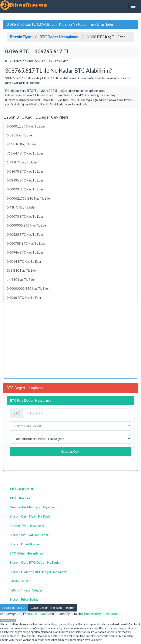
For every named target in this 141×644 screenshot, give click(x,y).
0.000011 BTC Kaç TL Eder (26, 126)
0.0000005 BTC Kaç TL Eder (27, 225)
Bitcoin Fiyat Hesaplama (27, 526)
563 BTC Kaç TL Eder (22, 270)
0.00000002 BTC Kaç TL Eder (28, 288)
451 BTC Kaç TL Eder (22, 144)
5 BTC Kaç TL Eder (20, 135)
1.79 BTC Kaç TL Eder (22, 162)
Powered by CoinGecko (100, 614)
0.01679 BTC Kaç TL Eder (25, 171)
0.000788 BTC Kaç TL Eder (26, 243)
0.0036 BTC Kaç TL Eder (24, 298)
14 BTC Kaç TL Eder (21, 279)
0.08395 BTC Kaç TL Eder (25, 180)
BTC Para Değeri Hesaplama (31, 400)
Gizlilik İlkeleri (19, 581)
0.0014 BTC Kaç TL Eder (24, 261)
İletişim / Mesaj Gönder (26, 590)
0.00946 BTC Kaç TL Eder (25, 252)
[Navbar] (133, 6)
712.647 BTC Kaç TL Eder (25, 153)
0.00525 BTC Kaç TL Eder (25, 234)
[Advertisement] (70, 345)
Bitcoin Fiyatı (36, 614)
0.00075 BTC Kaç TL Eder (25, 216)
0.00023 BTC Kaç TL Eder (25, 189)
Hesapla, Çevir (71, 451)
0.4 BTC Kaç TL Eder (21, 207)
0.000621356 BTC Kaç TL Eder (29, 198)
